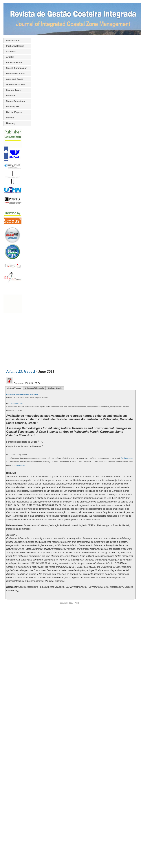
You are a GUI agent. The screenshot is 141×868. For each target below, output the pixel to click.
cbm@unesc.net (18, 465)
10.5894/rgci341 (17, 403)
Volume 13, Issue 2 (20, 371)
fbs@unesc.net (127, 458)
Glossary (11, 123)
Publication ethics (15, 74)
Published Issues (15, 46)
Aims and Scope (15, 79)
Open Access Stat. (16, 85)
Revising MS (13, 107)
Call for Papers (14, 112)
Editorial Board (14, 63)
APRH (77, 603)
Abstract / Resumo (14, 388)
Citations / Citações (55, 388)
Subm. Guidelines (15, 101)
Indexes (10, 118)
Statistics (11, 52)
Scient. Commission (17, 68)
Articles (10, 57)
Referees (11, 96)
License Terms (14, 90)
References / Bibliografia (34, 388)
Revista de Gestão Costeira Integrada (22, 394)
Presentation (13, 41)
